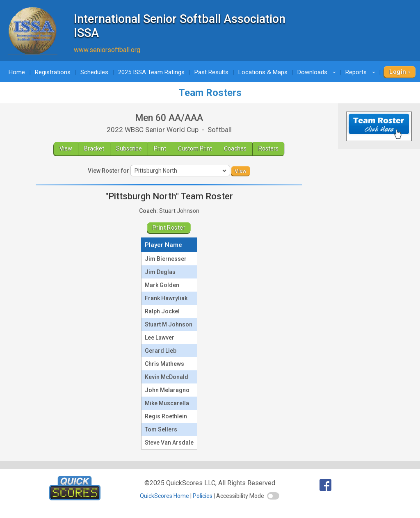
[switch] (273, 496)
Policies (203, 496)
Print (160, 148)
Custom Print (195, 148)
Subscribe (129, 148)
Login (398, 72)
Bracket (94, 148)
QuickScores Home (164, 496)
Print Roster (169, 228)
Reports (362, 72)
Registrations (53, 72)
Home (17, 72)
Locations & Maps (263, 72)
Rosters (268, 148)
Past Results (211, 72)
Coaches (235, 148)
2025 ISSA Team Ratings (151, 72)
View (66, 148)
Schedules (94, 72)
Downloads (318, 72)
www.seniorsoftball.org (107, 50)
